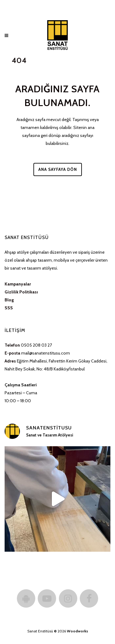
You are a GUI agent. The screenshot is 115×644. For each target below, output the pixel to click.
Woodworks (77, 631)
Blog (9, 300)
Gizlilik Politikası (21, 292)
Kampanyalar (18, 284)
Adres (10, 361)
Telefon (12, 345)
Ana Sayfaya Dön (58, 169)
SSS (9, 308)
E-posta (12, 353)
